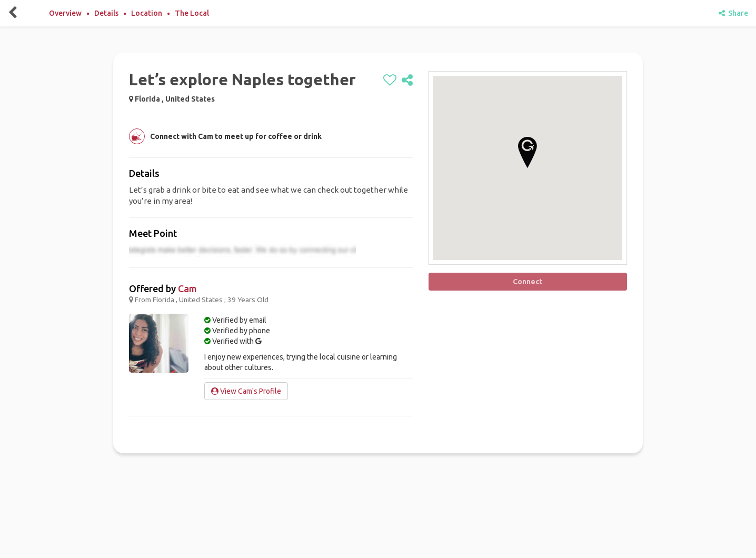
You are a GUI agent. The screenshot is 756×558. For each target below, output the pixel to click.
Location (147, 13)
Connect (528, 282)
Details (106, 13)
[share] (407, 81)
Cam (187, 288)
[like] (390, 81)
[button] (528, 152)
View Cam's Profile (246, 391)
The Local (192, 13)
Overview (65, 13)
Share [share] (733, 13)
